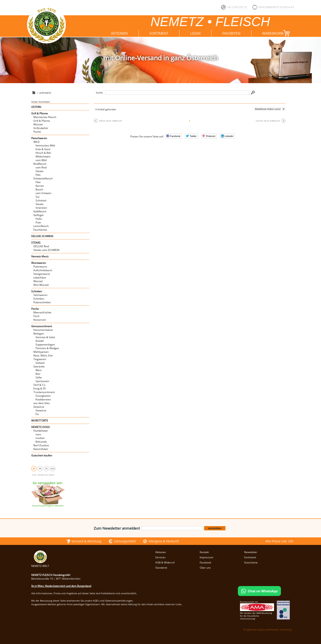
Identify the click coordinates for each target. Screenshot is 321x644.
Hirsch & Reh (43, 153)
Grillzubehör (41, 128)
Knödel (40, 341)
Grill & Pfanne (40, 113)
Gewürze (39, 407)
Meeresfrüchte (42, 312)
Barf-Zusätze (41, 445)
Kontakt (204, 552)
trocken (40, 438)
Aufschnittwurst (43, 270)
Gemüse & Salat (45, 337)
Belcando (41, 442)
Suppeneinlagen (45, 345)
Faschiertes (40, 230)
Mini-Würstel (41, 285)
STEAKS (36, 243)
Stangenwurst (42, 274)
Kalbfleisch (40, 211)
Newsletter (251, 552)
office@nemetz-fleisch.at (276, 7)
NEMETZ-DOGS (41, 427)
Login (195, 33)
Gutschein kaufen (42, 455)
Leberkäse (40, 278)
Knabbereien (43, 399)
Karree (40, 186)
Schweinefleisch (43, 178)
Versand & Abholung (86, 541)
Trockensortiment (44, 392)
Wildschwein (43, 156)
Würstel (38, 124)
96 (46, 468)
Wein (39, 370)
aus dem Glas (42, 403)
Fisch (36, 316)
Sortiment (159, 33)
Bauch (39, 189)
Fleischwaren (39, 138)
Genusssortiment (42, 326)
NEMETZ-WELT (40, 564)
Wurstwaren (39, 263)
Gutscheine (251, 562)
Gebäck (40, 363)
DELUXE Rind (41, 246)
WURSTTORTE (40, 421)
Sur (38, 197)
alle (53, 468)
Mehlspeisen (41, 352)
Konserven (40, 320)
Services (160, 557)
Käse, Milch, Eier (43, 355)
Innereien (41, 208)
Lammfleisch (41, 226)
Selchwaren (40, 295)
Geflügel (38, 215)
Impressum (206, 557)
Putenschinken (42, 302)
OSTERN (36, 107)
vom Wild (41, 160)
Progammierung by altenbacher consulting (267, 629)
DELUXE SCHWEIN (42, 236)
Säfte (39, 377)
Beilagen (39, 334)
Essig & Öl (39, 388)
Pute (38, 222)
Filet (38, 175)
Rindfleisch (40, 164)
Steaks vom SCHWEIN (46, 250)
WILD (37, 142)
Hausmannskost (43, 330)
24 (34, 468)
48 (40, 468)
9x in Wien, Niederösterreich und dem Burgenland (61, 586)
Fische (37, 132)
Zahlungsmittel (125, 541)
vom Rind (41, 167)
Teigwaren (40, 359)
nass (38, 434)
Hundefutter (41, 431)
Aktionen (119, 33)
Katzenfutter (41, 449)
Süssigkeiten (43, 396)
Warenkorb (277, 33)
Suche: (100, 93)
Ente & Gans (43, 149)
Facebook (205, 562)
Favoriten (231, 33)
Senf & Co (39, 385)
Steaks (40, 171)
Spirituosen (42, 381)
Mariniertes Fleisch (45, 117)
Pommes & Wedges (47, 348)
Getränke (39, 366)
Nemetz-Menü (40, 256)
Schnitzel (41, 200)
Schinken (37, 291)
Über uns (205, 568)
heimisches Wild (45, 145)
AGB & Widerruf (165, 562)
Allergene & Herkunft (164, 541)
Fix (37, 414)
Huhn (39, 219)
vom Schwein (43, 193)
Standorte (161, 568)
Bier (38, 374)
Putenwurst (40, 267)
